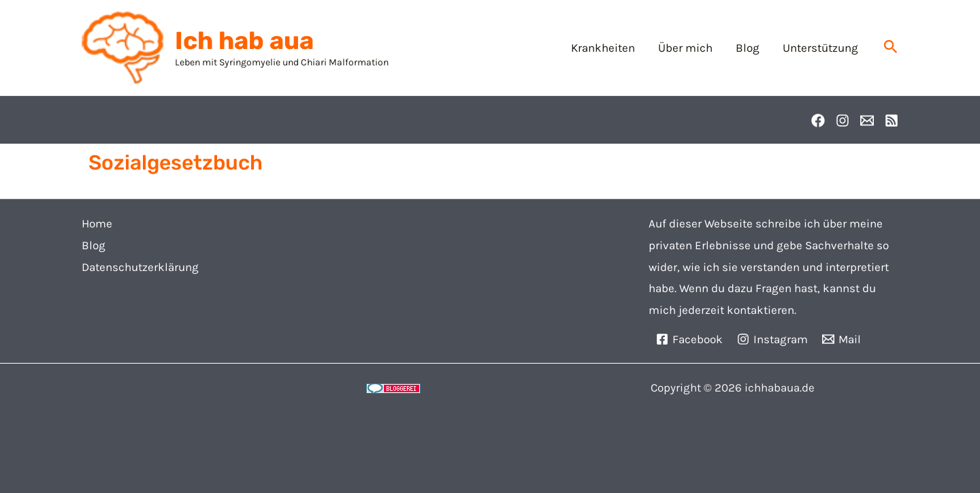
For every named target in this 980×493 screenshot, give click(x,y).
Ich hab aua (244, 41)
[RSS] (892, 121)
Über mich (685, 48)
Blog (748, 48)
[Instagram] (843, 121)
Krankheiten (603, 48)
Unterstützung (820, 48)
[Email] (867, 121)
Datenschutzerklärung (140, 267)
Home (97, 223)
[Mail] (842, 339)
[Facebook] (818, 121)
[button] (891, 47)
